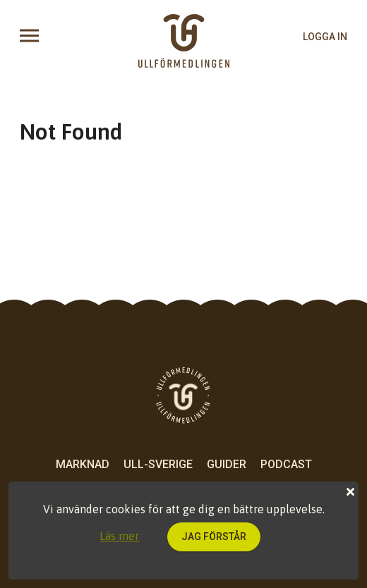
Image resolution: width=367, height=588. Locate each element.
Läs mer (119, 536)
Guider (227, 464)
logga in (325, 37)
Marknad (83, 464)
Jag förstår (214, 537)
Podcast (286, 464)
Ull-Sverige (158, 464)
